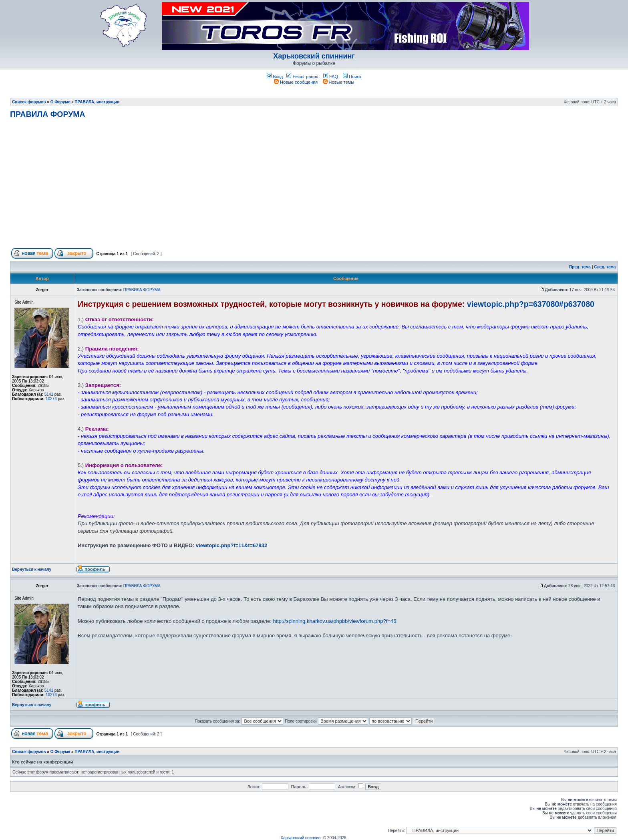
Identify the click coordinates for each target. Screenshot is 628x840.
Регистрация (302, 77)
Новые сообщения (296, 82)
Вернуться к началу (32, 569)
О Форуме (60, 102)
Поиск (352, 77)
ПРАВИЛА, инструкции (97, 102)
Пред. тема (580, 267)
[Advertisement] (314, 187)
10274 (51, 399)
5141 (49, 394)
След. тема (605, 267)
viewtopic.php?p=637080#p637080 (531, 304)
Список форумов (29, 102)
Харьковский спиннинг (314, 56)
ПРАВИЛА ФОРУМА (48, 114)
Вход (275, 77)
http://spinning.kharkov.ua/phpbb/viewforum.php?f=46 (334, 621)
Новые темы (339, 82)
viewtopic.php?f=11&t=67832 (231, 545)
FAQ (331, 77)
